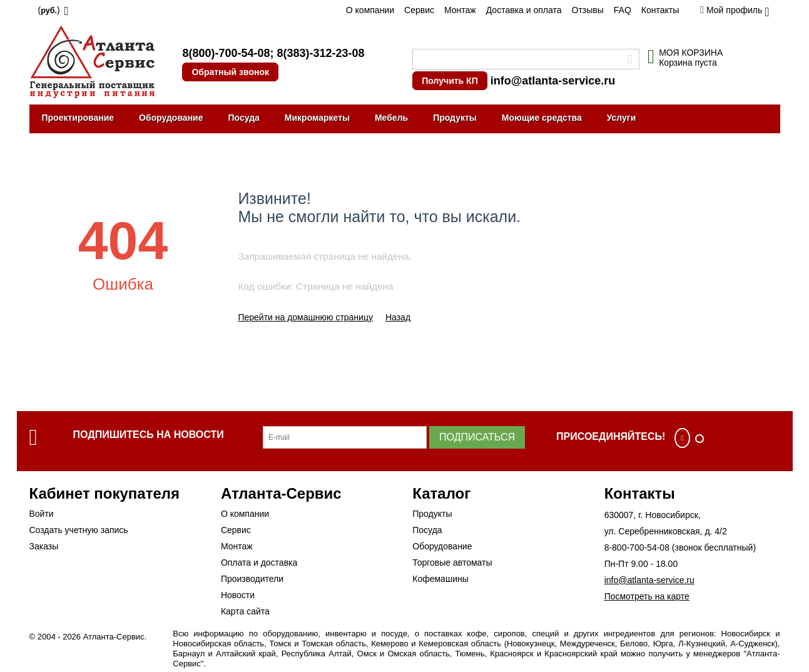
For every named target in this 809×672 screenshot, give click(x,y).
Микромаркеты (317, 118)
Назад (398, 317)
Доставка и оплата (524, 10)
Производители (252, 579)
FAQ (623, 10)
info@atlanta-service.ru (553, 81)
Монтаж (460, 10)
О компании (370, 10)
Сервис (419, 10)
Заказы (44, 546)
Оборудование (171, 118)
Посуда (243, 118)
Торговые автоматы (452, 563)
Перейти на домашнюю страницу (305, 317)
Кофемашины (440, 579)
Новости (238, 595)
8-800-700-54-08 (637, 547)
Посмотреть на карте (647, 596)
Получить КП (450, 81)
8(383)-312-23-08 (320, 53)
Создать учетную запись (79, 530)
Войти (42, 514)
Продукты (455, 118)
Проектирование (78, 118)
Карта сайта (245, 611)
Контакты (660, 10)
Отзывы (588, 10)
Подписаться (477, 437)
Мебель (391, 118)
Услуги (622, 118)
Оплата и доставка (259, 563)
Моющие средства (542, 118)
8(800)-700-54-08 (226, 53)
